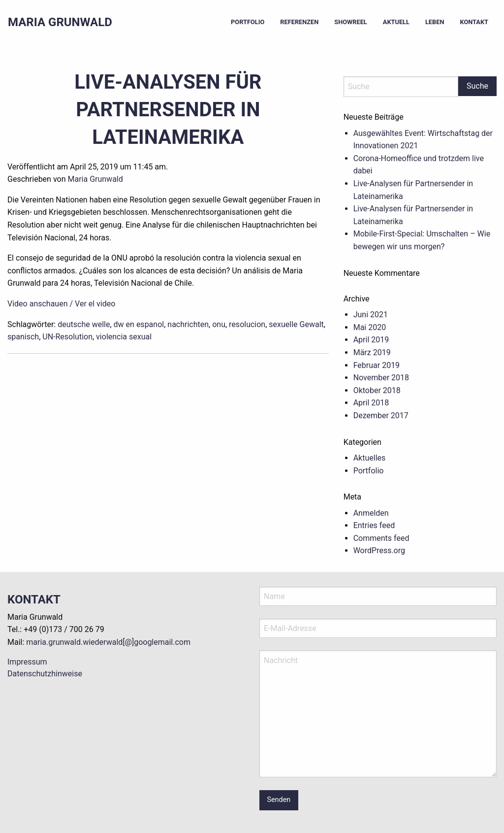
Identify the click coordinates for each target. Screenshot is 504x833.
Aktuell (396, 22)
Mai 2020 (370, 327)
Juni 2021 (371, 315)
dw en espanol (139, 324)
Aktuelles (370, 458)
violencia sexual (124, 337)
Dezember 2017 (381, 416)
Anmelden (371, 513)
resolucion (247, 324)
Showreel (350, 22)
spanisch (23, 337)
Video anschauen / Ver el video (61, 304)
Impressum (27, 662)
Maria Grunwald (60, 22)
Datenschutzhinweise (45, 674)
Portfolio (248, 22)
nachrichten (188, 324)
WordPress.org (379, 550)
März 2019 (372, 352)
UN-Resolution (67, 337)
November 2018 (381, 378)
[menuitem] (248, 22)
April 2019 (371, 340)
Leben (435, 22)
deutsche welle (84, 324)
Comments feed (381, 538)
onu (219, 324)
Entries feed (374, 525)
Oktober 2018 (377, 390)
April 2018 (371, 403)
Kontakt (474, 22)
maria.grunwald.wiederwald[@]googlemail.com (108, 642)
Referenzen (299, 22)
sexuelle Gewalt (296, 324)
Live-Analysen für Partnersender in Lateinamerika (168, 110)
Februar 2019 (377, 365)
